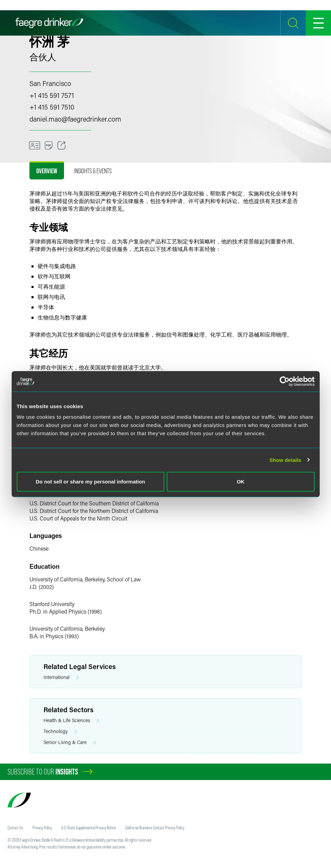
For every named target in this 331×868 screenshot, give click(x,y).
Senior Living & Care (70, 743)
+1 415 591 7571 (52, 95)
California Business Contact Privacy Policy (155, 828)
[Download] (49, 146)
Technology (60, 732)
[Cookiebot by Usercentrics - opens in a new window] (285, 381)
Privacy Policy (42, 828)
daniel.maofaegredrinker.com (75, 119)
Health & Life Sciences (71, 721)
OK (241, 482)
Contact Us (15, 828)
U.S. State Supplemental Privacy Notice (89, 828)
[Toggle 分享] (62, 146)
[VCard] (35, 146)
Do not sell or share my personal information (91, 482)
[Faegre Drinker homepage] (49, 23)
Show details (285, 460)
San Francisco (50, 83)
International (61, 677)
